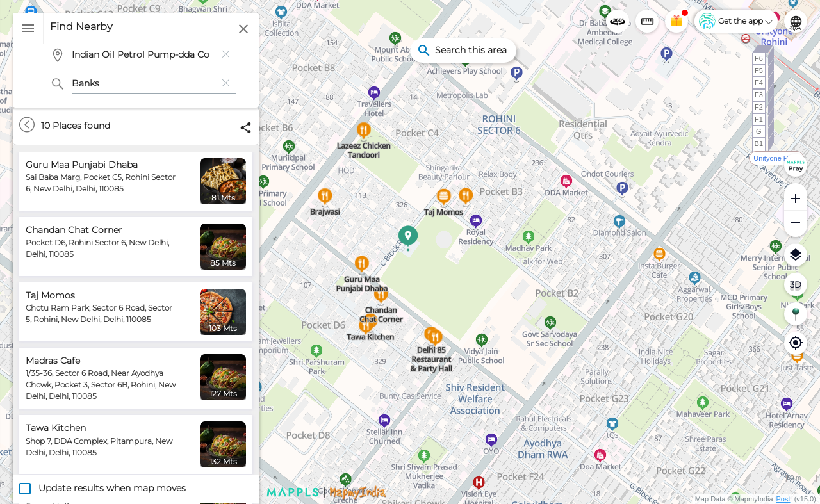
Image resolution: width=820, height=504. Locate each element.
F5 (759, 70)
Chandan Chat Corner (74, 230)
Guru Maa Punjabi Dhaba (82, 165)
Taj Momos (50, 295)
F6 (759, 58)
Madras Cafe (53, 361)
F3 (759, 95)
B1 (759, 143)
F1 (759, 119)
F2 (759, 107)
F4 (759, 83)
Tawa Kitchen (56, 428)
